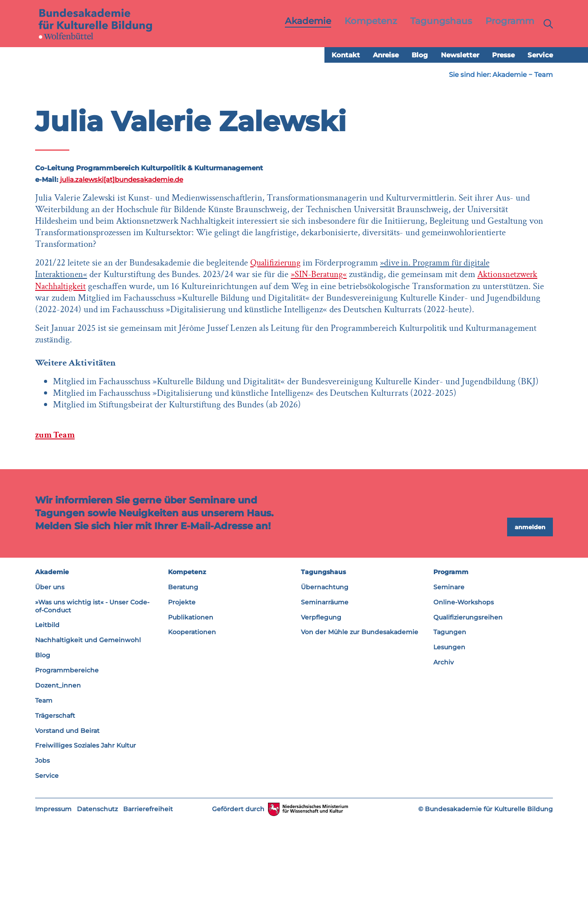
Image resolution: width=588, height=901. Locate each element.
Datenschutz (97, 889)
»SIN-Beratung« (184, 309)
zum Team (56, 515)
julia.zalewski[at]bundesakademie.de (122, 180)
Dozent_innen (58, 766)
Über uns (50, 668)
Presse (503, 55)
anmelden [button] (530, 607)
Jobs (42, 841)
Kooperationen (192, 713)
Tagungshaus (323, 652)
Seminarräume (325, 683)
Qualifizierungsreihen (468, 698)
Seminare (449, 668)
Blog (420, 55)
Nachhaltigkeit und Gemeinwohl (88, 721)
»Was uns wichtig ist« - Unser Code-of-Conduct (92, 687)
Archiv (444, 743)
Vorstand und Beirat (67, 811)
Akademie (510, 75)
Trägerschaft (55, 796)
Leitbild (47, 706)
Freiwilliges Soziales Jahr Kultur (86, 826)
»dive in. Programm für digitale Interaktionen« (187, 298)
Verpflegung (321, 698)
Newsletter (460, 55)
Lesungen (449, 728)
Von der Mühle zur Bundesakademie (360, 713)
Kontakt (346, 55)
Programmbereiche (67, 751)
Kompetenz (187, 652)
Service (540, 55)
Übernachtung (325, 668)
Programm (451, 652)
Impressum (53, 889)
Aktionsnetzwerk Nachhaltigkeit (112, 321)
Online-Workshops (464, 683)
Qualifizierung (277, 286)
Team (544, 75)
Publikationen (191, 698)
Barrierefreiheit (148, 889)
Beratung (183, 668)
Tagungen (450, 713)
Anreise (386, 55)
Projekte (182, 683)
